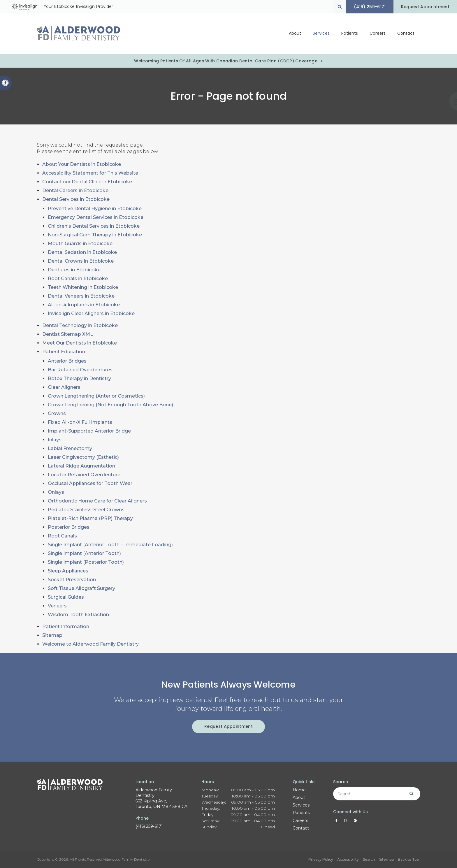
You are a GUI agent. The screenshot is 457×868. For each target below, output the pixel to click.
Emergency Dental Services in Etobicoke (96, 217)
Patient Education (64, 352)
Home (299, 790)
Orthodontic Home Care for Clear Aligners (97, 501)
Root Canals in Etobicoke (78, 279)
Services (301, 805)
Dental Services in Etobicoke (76, 199)
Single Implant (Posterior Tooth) (86, 562)
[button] (433, 101)
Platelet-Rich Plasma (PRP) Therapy (90, 518)
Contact (406, 34)
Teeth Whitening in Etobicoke (83, 287)
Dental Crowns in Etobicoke (81, 261)
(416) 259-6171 (149, 826)
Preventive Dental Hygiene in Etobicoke (95, 209)
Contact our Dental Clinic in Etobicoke (87, 182)
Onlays (56, 492)
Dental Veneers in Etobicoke (81, 296)
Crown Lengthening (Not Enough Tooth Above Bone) (110, 405)
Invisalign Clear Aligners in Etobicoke (91, 313)
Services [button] (321, 34)
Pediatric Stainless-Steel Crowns (86, 510)
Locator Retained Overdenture (84, 475)
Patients (301, 813)
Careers (378, 34)
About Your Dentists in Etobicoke (82, 164)
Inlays (55, 440)
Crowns (57, 413)
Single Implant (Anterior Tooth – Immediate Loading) (110, 545)
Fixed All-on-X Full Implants (80, 422)
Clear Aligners (64, 387)
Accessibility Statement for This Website (90, 173)
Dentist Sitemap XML (68, 334)
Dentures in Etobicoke (74, 270)
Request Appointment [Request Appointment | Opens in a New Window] (425, 7)
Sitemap (52, 635)
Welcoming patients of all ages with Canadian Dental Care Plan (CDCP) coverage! (226, 61)
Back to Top (408, 859)
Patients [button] (350, 34)
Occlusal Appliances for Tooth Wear (90, 483)
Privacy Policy (321, 859)
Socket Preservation (72, 580)
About (299, 797)
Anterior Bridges (67, 361)
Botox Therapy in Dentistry (79, 378)
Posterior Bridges (69, 527)
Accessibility (348, 859)
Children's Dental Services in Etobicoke (94, 226)
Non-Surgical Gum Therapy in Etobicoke (95, 235)
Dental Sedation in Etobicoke (82, 252)
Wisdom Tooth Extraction (78, 615)
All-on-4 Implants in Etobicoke (84, 305)
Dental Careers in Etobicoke (75, 190)
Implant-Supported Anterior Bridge (89, 431)
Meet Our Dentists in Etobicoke (80, 343)
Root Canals (62, 536)
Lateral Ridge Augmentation (81, 466)
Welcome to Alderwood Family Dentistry (90, 644)
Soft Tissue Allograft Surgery (81, 588)
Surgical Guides (66, 597)
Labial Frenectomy (70, 448)
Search (369, 859)
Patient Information (66, 627)
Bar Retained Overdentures (80, 370)
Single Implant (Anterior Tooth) (84, 553)
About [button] (295, 34)
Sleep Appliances (68, 571)
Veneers (57, 606)
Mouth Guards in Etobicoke (80, 244)
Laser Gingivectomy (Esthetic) (83, 457)
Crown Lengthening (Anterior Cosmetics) (96, 396)
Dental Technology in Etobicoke (80, 325)
